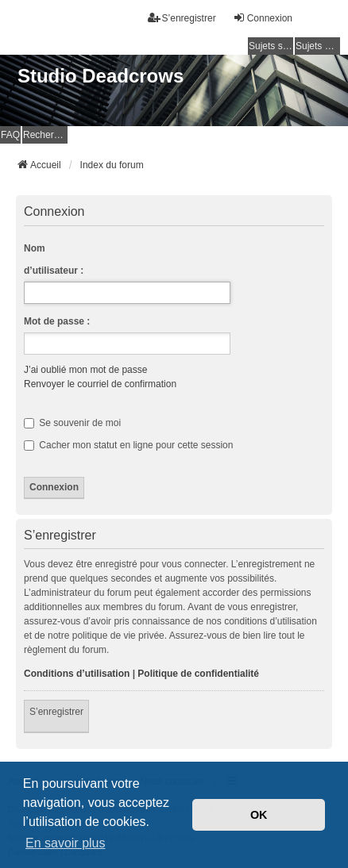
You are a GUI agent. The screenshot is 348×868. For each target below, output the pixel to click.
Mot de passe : (57, 321)
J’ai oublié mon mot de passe (85, 370)
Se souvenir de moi (72, 423)
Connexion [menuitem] (263, 18)
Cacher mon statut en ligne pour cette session (128, 445)
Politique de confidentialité (198, 674)
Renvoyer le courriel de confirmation (100, 384)
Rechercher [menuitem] (45, 135)
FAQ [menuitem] (10, 135)
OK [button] (259, 815)
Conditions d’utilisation (77, 674)
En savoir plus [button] (66, 843)
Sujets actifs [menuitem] (318, 46)
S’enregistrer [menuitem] (182, 18)
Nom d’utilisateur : (54, 259)
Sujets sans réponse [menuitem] (271, 46)
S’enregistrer (56, 712)
